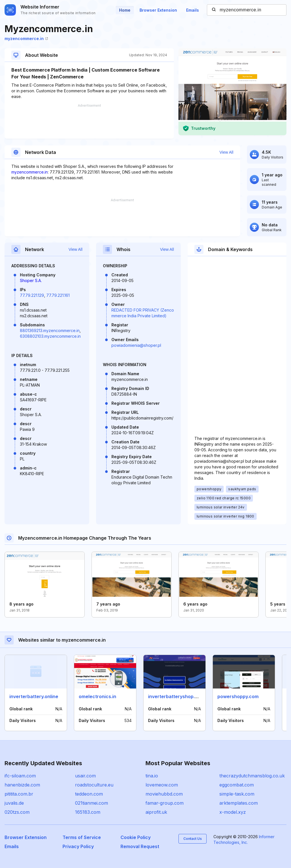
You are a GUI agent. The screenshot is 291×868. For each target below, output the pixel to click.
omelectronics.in (97, 696)
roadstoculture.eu (94, 785)
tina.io (152, 776)
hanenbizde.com (22, 785)
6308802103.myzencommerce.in (50, 336)
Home (125, 10)
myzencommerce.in (26, 38)
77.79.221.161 (58, 295)
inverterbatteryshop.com (176, 696)
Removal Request (140, 846)
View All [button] (226, 152)
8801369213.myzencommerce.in (50, 330)
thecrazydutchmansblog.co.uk (252, 776)
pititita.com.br (19, 794)
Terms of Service (82, 837)
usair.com (85, 776)
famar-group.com (165, 803)
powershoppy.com (238, 696)
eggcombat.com (237, 785)
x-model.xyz (233, 812)
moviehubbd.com (164, 794)
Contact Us (193, 839)
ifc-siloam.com (20, 776)
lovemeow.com (162, 785)
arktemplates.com (239, 803)
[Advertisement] (89, 121)
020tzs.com (17, 812)
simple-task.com (237, 794)
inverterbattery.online (34, 696)
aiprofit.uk (156, 812)
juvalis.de (14, 803)
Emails (193, 10)
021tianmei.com (92, 803)
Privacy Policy (78, 846)
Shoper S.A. (31, 280)
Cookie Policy (136, 837)
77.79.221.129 (32, 295)
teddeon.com (89, 794)
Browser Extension (158, 10)
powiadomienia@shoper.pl (136, 345)
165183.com (88, 812)
